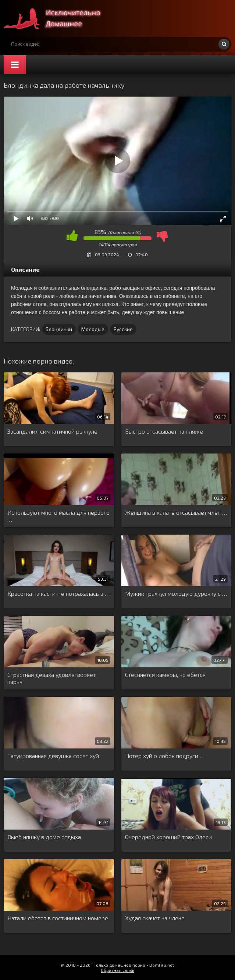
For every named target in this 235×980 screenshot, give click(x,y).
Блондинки (59, 329)
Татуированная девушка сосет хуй (53, 756)
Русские (123, 329)
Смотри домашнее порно (59, 18)
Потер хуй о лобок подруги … (165, 756)
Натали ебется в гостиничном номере (58, 918)
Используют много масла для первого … (58, 516)
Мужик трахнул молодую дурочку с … (176, 593)
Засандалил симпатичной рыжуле (52, 431)
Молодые (93, 329)
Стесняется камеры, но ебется (165, 675)
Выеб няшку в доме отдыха (44, 837)
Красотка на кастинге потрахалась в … (58, 593)
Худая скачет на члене (155, 918)
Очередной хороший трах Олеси (168, 837)
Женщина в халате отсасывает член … (176, 512)
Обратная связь (117, 970)
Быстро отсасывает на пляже (164, 431)
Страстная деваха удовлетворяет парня (51, 678)
